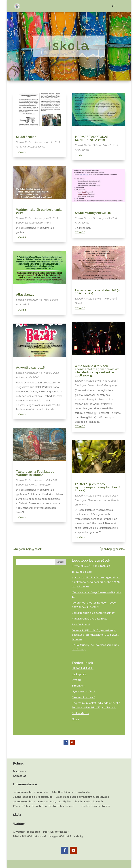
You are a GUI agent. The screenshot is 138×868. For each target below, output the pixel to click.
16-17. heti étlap (82, 572)
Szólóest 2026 (81, 624)
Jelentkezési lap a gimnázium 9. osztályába (82, 797)
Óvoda (115, 500)
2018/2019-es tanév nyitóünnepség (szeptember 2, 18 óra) (98, 487)
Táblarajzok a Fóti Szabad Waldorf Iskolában (35, 473)
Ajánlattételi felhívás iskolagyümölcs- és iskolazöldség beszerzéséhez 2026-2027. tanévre (96, 582)
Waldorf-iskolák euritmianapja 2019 (39, 211)
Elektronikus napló (84, 697)
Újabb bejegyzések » (112, 549)
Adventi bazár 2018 (30, 367)
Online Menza (80, 713)
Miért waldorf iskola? (56, 832)
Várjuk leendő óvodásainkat (89, 619)
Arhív (19, 147)
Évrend (76, 680)
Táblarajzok (44, 485)
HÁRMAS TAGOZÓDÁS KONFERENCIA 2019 (92, 138)
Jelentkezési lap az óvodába (31, 792)
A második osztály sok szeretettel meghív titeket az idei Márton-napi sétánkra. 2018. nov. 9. (97, 371)
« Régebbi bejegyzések (27, 549)
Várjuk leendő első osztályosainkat (94, 613)
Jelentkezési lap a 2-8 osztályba (33, 797)
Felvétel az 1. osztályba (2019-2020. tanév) (97, 292)
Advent (20, 377)
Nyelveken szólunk (84, 691)
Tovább (21, 152)
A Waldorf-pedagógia (27, 832)
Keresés (60, 562)
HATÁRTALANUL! (83, 668)
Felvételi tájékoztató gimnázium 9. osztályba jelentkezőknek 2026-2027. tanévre (95, 635)
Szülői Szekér (26, 137)
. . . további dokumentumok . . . (95, 806)
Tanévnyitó (82, 505)
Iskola (42, 147)
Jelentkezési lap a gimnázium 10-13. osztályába (42, 802)
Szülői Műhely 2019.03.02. (94, 213)
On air (75, 719)
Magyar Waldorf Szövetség (66, 837)
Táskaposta (79, 674)
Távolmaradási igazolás (89, 802)
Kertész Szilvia (34, 142)
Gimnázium (30, 147)
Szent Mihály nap (107, 385)
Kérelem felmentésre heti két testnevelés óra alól (43, 806)
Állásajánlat (25, 295)
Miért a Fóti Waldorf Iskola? (30, 837)
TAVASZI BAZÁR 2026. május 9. (91, 566)
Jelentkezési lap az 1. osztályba (71, 792)
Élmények (22, 223)
